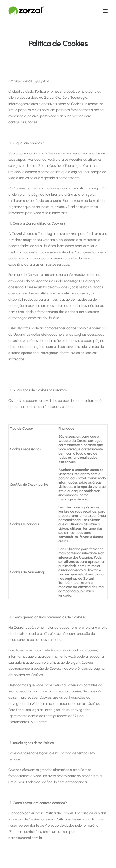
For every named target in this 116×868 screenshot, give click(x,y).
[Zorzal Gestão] (26, 11)
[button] (105, 11)
